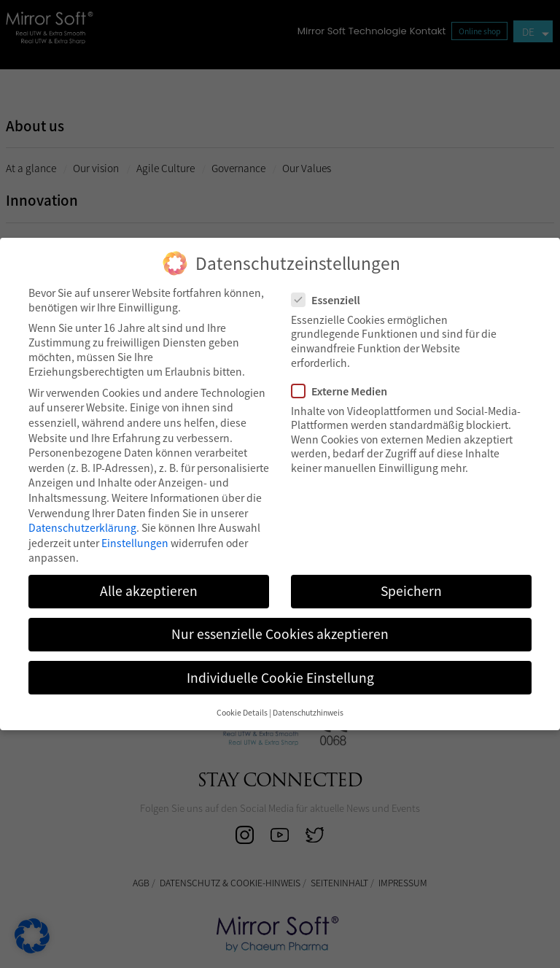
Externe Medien (344, 391)
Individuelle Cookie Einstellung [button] (280, 678)
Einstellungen (135, 543)
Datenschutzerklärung (82, 527)
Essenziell (330, 300)
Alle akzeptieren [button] (149, 591)
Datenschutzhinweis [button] (308, 712)
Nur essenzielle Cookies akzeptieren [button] (280, 634)
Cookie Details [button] (242, 712)
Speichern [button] (411, 591)
